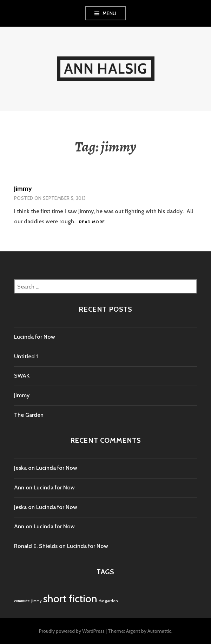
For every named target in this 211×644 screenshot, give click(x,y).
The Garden (29, 415)
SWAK (22, 376)
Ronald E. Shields (36, 546)
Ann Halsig (106, 69)
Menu (110, 13)
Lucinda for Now (35, 337)
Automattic (159, 631)
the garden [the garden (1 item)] (108, 601)
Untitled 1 (26, 356)
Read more (92, 222)
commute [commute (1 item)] (22, 601)
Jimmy (23, 189)
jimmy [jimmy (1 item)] (37, 601)
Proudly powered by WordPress (72, 631)
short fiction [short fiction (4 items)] (70, 599)
